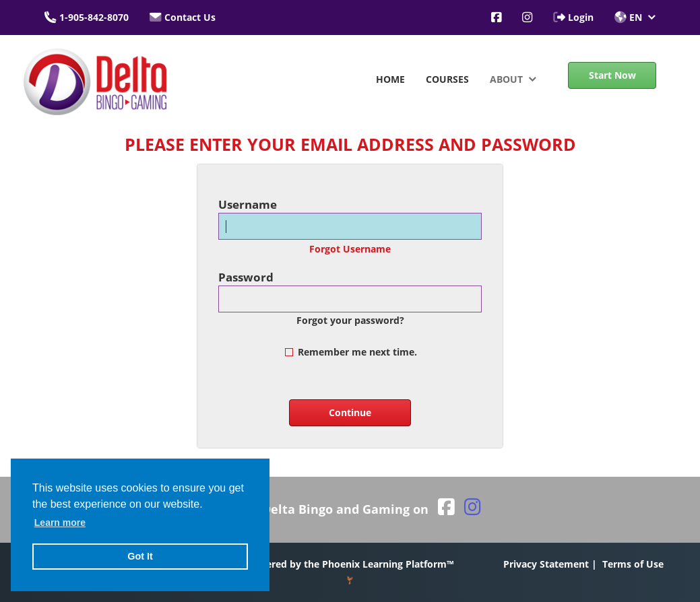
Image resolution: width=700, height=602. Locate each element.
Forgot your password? (350, 320)
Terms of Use (633, 564)
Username (248, 204)
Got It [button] (140, 556)
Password (246, 277)
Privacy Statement (546, 564)
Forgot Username (350, 249)
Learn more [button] (60, 523)
